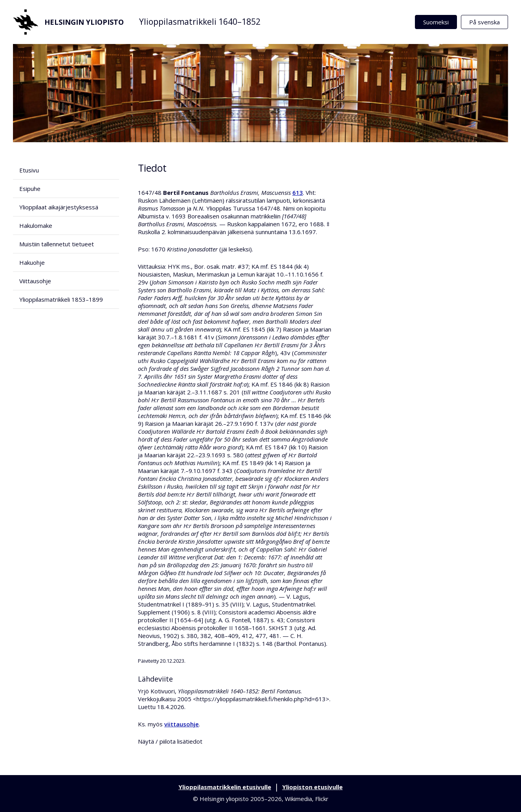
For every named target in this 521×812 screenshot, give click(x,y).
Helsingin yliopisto (68, 22)
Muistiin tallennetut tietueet (57, 244)
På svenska (484, 22)
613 (298, 192)
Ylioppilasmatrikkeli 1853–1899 (61, 299)
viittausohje (182, 724)
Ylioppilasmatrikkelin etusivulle (225, 787)
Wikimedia (298, 799)
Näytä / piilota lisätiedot (170, 741)
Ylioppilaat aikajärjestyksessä (59, 207)
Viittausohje (35, 281)
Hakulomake (36, 225)
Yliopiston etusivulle (312, 787)
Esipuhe (30, 189)
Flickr (322, 799)
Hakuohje (32, 262)
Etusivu (29, 170)
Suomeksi (436, 22)
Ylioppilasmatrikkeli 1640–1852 (200, 22)
